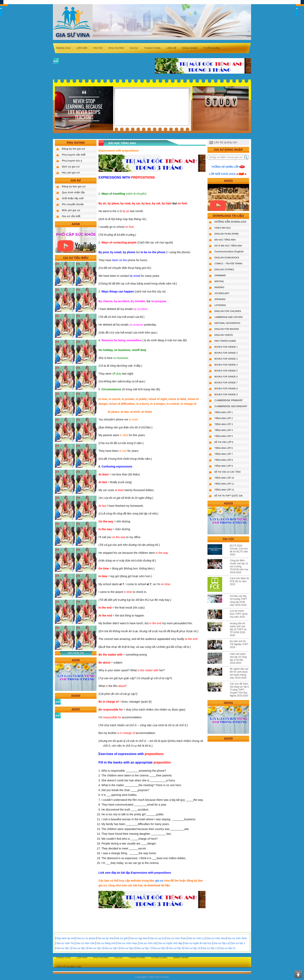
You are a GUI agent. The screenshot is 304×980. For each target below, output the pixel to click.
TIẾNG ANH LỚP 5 (224, 436)
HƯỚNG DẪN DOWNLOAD (230, 222)
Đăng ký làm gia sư (74, 186)
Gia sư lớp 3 (80, 948)
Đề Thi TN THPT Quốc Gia (228, 496)
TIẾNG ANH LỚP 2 (224, 418)
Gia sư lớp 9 (176, 948)
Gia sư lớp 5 (112, 948)
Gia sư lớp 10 (193, 948)
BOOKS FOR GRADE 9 (226, 394)
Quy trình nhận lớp (73, 192)
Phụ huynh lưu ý (72, 161)
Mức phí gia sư (71, 210)
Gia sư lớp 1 (238, 943)
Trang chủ (63, 48)
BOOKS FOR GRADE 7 (226, 383)
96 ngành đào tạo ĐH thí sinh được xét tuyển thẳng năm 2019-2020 (239, 673)
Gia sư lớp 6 (128, 948)
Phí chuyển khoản (73, 204)
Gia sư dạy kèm (139, 938)
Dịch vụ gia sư (71, 167)
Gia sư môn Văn (85, 943)
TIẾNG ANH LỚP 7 (224, 454)
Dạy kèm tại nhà (66, 938)
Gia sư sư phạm (86, 938)
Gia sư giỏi (122, 938)
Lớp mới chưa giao (222, 174)
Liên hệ (171, 48)
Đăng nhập (190, 48)
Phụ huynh (116, 48)
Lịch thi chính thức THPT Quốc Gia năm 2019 (239, 614)
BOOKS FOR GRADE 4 (226, 365)
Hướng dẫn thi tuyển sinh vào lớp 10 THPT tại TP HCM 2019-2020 (238, 629)
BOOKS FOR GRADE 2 (226, 353)
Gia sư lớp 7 (144, 948)
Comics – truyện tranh (228, 264)
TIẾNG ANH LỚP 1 (224, 412)
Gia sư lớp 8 (160, 948)
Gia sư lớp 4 (96, 948)
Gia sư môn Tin (65, 943)
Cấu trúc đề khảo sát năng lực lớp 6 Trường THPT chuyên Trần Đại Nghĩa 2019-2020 (239, 690)
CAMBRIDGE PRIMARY (229, 400)
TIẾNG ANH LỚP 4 (224, 430)
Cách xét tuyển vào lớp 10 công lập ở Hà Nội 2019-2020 (238, 658)
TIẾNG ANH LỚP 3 (224, 424)
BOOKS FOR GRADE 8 (226, 389)
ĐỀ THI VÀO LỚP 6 (224, 442)
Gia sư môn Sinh (237, 938)
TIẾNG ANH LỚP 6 (224, 448)
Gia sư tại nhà (105, 938)
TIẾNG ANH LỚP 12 (224, 490)
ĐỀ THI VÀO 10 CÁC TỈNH (228, 472)
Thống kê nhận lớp (225, 167)
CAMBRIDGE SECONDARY (231, 406)
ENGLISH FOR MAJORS (227, 329)
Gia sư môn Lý (196, 938)
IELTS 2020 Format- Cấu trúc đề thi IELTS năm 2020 (239, 550)
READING (219, 287)
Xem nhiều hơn (76, 653)
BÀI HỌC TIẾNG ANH (225, 240)
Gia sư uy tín (157, 938)
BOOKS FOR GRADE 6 (226, 377)
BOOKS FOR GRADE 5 (226, 371)
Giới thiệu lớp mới (73, 198)
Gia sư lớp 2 (64, 948)
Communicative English (229, 251)
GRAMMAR (220, 275)
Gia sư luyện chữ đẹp (170, 943)
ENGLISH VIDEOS (224, 335)
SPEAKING (220, 299)
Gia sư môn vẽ (148, 943)
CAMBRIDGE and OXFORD (228, 317)
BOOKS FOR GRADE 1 (226, 347)
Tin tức (98, 48)
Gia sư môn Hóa (216, 938)
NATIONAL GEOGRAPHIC (227, 323)
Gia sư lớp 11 (210, 948)
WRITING (219, 281)
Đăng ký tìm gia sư (73, 149)
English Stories (224, 269)
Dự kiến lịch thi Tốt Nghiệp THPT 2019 (239, 644)
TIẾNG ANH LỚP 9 (224, 466)
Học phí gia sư (71, 173)
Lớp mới (82, 48)
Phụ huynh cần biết (74, 155)
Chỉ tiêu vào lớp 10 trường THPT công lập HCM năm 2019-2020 (239, 601)
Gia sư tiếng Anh (106, 943)
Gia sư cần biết (71, 216)
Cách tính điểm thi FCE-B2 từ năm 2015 (239, 581)
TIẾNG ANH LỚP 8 (224, 460)
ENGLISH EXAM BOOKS (227, 258)
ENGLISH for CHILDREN (228, 311)
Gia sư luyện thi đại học (198, 943)
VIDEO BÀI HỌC (223, 228)
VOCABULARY (222, 293)
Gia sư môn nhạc (127, 943)
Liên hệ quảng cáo (226, 142)
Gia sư (134, 48)
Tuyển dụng (212, 48)
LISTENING (220, 305)
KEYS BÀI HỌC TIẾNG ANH (228, 246)
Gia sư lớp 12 (228, 948)
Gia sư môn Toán (176, 938)
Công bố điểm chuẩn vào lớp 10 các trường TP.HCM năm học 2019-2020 (239, 566)
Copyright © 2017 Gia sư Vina (152, 977)
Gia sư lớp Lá (221, 943)
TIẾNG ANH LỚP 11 (224, 484)
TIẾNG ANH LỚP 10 (224, 478)
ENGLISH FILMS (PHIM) (227, 234)
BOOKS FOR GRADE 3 (226, 359)
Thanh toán (152, 48)
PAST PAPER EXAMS (225, 341)
